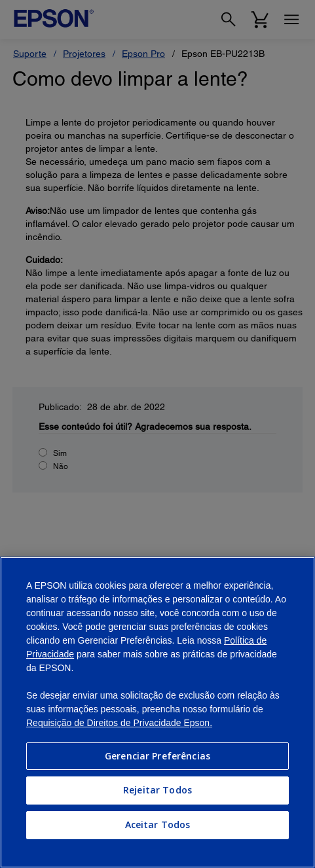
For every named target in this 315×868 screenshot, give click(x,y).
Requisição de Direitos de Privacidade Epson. (119, 723)
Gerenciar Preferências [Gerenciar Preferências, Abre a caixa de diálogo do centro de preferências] (157, 756)
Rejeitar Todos (157, 790)
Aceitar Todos (158, 825)
